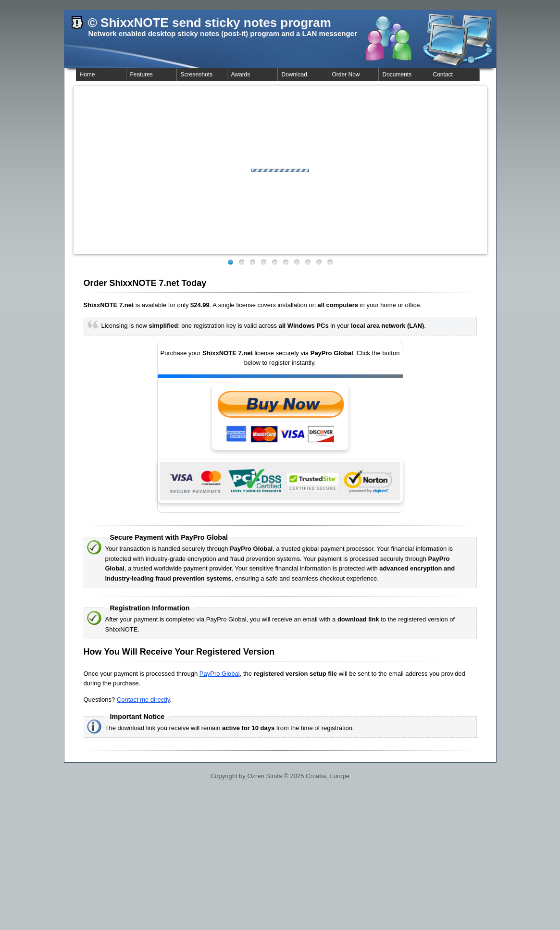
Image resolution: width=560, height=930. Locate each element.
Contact (443, 74)
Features (142, 74)
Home (87, 74)
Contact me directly (143, 700)
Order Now (346, 74)
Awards (241, 74)
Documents (397, 74)
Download (294, 74)
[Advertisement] (280, 861)
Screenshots (197, 74)
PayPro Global (220, 674)
